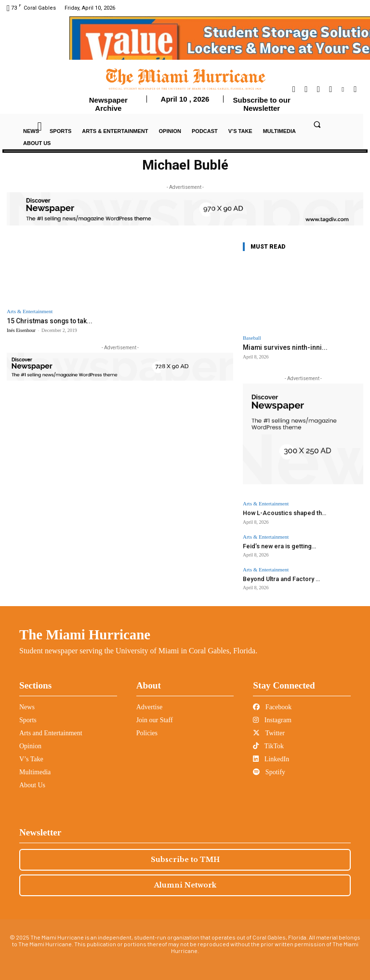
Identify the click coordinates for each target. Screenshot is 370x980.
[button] (317, 124)
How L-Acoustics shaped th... (279, 512)
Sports (28, 717)
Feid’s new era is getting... (275, 544)
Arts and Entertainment (51, 730)
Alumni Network (185, 882)
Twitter (269, 730)
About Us (32, 782)
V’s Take (31, 756)
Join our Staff (155, 717)
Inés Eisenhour (21, 330)
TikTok (268, 743)
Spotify (269, 769)
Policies (147, 730)
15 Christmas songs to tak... (46, 321)
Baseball (252, 338)
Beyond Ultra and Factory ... (277, 576)
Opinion (30, 743)
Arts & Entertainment (30, 311)
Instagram (272, 717)
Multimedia (35, 769)
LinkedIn (271, 756)
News (27, 704)
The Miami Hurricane (85, 631)
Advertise (149, 704)
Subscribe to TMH (185, 856)
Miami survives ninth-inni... (280, 347)
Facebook (272, 704)
